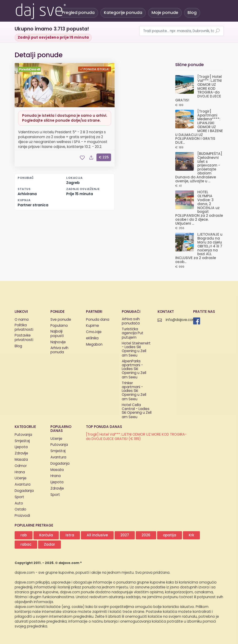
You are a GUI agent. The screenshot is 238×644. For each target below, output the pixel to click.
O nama (22, 320)
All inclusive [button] (97, 535)
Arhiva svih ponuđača (131, 322)
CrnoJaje (94, 332)
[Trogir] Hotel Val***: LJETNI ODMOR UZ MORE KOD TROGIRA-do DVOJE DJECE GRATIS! (198, 89)
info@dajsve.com (181, 320)
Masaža (21, 460)
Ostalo (20, 509)
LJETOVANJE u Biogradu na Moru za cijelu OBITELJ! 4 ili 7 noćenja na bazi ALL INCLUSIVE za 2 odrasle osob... (199, 248)
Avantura (23, 485)
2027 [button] (125, 535)
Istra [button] (70, 535)
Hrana (20, 472)
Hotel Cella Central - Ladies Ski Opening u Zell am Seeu (137, 411)
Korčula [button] (46, 535)
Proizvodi (22, 516)
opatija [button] (170, 535)
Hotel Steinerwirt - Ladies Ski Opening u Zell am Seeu (136, 350)
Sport (19, 497)
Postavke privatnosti (24, 338)
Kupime (93, 326)
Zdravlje (21, 453)
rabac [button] (26, 545)
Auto (19, 503)
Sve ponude (61, 320)
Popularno (59, 326)
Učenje (21, 478)
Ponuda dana (98, 320)
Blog (192, 13)
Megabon (94, 345)
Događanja (24, 491)
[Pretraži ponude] (218, 31)
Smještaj (22, 441)
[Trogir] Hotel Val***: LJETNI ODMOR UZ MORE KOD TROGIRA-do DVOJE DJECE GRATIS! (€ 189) (136, 437)
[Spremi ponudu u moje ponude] (82, 158)
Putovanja (23, 435)
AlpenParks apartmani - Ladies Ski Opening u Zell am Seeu (134, 370)
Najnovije (58, 342)
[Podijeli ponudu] (91, 158)
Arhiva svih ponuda (59, 350)
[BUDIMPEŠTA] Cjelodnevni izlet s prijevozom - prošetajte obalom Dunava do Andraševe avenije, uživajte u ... (199, 168)
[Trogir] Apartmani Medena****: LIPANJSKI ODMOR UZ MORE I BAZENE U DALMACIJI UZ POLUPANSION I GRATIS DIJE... (199, 127)
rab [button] (24, 535)
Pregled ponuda (78, 13)
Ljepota (21, 447)
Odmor (21, 466)
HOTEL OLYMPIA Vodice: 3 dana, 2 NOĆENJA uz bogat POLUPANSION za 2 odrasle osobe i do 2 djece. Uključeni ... (199, 208)
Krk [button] (191, 535)
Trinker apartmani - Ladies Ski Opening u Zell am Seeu (134, 391)
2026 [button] (146, 535)
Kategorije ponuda (123, 13)
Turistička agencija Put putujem (133, 334)
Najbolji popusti (57, 334)
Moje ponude (165, 13)
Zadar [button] (50, 545)
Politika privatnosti (24, 328)
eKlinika (92, 338)
